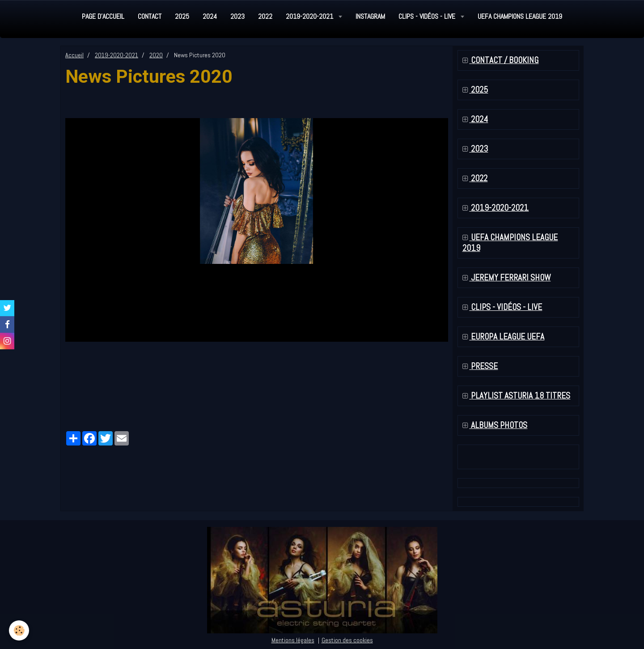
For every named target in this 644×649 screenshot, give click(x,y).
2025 (182, 16)
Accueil (74, 55)
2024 (210, 16)
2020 (156, 55)
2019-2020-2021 (310, 16)
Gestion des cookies (347, 640)
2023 (237, 16)
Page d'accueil (103, 16)
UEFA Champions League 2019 (520, 16)
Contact (150, 16)
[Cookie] (19, 630)
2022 (265, 16)
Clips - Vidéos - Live (428, 16)
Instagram (370, 16)
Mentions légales (293, 640)
